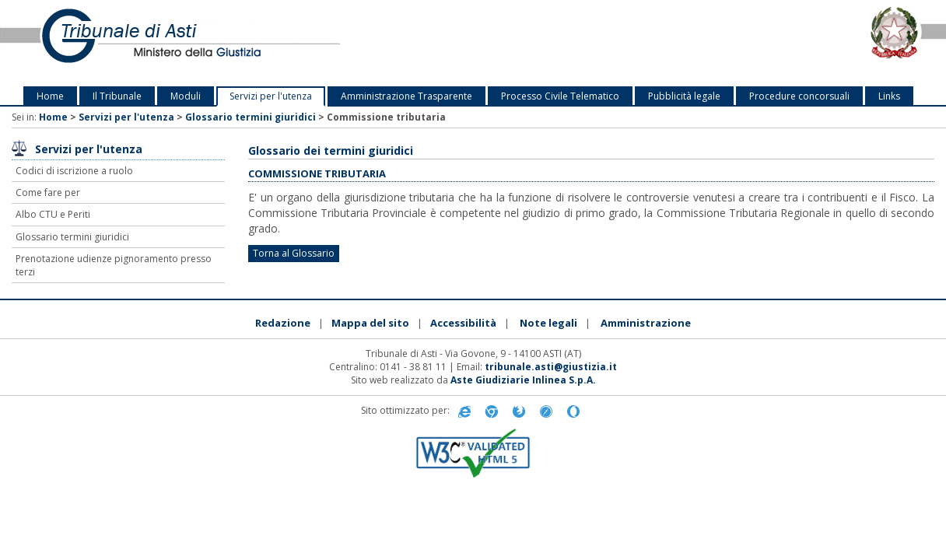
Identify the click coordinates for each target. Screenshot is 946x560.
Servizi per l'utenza (271, 96)
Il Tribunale (117, 96)
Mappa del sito (370, 323)
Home (50, 96)
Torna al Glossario (294, 253)
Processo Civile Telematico (560, 96)
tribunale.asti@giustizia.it (551, 367)
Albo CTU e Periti (53, 214)
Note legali (548, 323)
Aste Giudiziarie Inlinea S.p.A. (523, 380)
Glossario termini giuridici (251, 117)
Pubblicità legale (684, 96)
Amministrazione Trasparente (406, 96)
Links (889, 96)
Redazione (283, 323)
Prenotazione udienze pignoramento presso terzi (114, 265)
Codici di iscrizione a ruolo (74, 171)
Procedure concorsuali (799, 96)
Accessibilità (463, 323)
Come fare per (48, 192)
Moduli (186, 96)
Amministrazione (646, 323)
